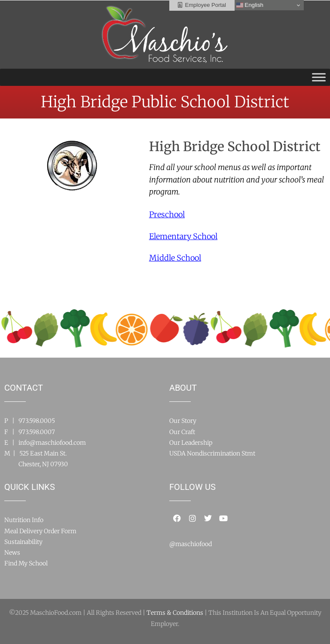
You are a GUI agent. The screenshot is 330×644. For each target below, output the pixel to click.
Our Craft (182, 432)
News (12, 553)
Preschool (167, 214)
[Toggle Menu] (319, 77)
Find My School (26, 563)
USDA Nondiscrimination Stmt (212, 453)
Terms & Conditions (175, 613)
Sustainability (23, 542)
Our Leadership (191, 443)
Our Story (183, 421)
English (250, 5)
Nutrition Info (24, 520)
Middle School (175, 258)
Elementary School (183, 236)
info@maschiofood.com (52, 443)
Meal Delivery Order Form (40, 531)
